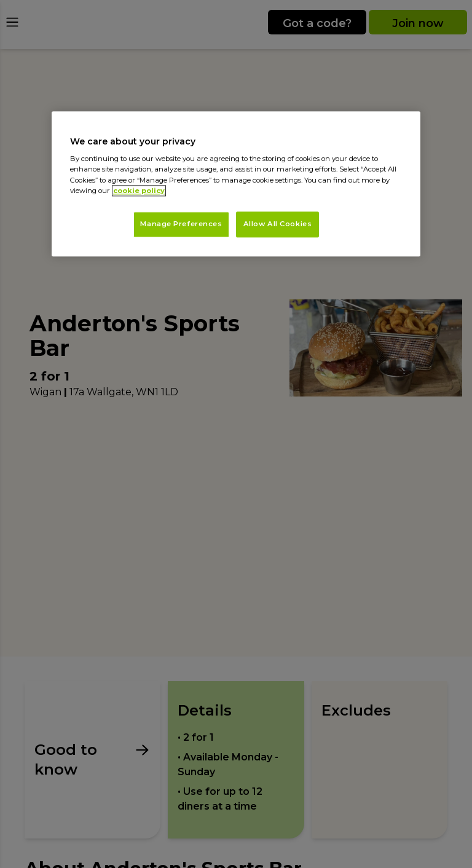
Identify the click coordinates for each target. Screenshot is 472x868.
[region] (236, 184)
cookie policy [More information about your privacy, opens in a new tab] (139, 191)
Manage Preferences (181, 224)
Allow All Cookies (278, 224)
